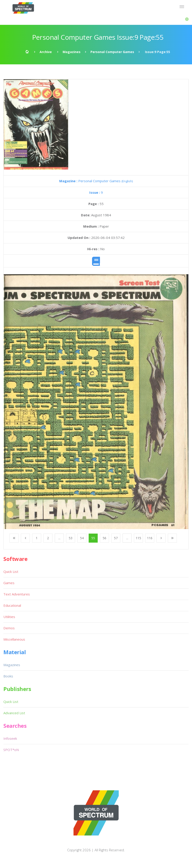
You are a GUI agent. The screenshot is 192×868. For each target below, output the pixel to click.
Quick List (11, 572)
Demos (9, 628)
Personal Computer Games (112, 52)
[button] (187, 19)
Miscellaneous (14, 639)
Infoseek (10, 738)
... (59, 538)
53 (71, 538)
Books (8, 676)
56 (104, 538)
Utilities (9, 617)
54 (82, 538)
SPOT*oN (11, 750)
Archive (46, 52)
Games (9, 583)
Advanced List (14, 713)
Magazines (72, 52)
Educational (12, 605)
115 (138, 538)
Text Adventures (17, 594)
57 (116, 538)
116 (150, 538)
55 (93, 538)
